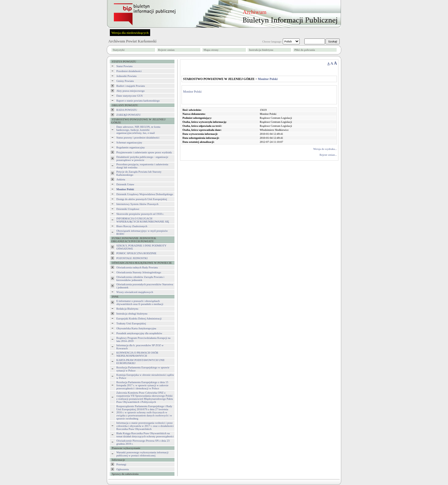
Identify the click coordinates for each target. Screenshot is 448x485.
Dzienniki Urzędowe (128, 209)
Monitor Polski (192, 92)
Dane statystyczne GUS (129, 96)
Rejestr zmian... (328, 155)
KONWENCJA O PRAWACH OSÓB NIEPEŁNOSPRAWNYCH (137, 354)
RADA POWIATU (127, 110)
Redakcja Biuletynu (127, 309)
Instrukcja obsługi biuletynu (132, 314)
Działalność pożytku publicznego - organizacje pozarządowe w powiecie (142, 158)
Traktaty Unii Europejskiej (131, 323)
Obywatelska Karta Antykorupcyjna (136, 328)
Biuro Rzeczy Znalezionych (132, 226)
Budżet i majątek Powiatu (131, 86)
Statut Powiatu (124, 66)
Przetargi (121, 464)
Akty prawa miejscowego (130, 91)
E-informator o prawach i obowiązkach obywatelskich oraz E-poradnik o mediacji (140, 303)
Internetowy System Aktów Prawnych (137, 204)
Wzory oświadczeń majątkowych (135, 292)
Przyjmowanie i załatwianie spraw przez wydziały (144, 152)
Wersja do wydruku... (325, 149)
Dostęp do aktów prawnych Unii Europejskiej (142, 199)
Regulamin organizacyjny (131, 147)
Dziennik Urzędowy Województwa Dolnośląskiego (145, 194)
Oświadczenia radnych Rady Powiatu (137, 267)
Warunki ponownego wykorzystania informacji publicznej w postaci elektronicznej (142, 454)
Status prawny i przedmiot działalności (138, 138)
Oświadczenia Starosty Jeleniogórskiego (139, 272)
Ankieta (121, 179)
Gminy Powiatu (125, 81)
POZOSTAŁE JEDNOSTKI (132, 258)
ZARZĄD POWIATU (128, 115)
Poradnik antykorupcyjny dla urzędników (139, 333)
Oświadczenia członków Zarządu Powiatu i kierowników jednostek (140, 279)
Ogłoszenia (123, 469)
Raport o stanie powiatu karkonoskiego (138, 101)
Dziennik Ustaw (125, 184)
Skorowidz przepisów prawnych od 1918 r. (140, 214)
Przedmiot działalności (129, 71)
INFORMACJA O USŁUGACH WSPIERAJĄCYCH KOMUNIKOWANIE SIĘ (143, 220)
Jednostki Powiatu (126, 76)
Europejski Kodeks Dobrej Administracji (139, 319)
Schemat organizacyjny (129, 142)
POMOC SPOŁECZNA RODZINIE (136, 253)
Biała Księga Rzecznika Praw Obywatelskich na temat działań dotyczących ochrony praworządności (145, 435)
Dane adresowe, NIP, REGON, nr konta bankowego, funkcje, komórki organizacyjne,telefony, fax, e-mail (138, 130)
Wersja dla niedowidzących (130, 33)
